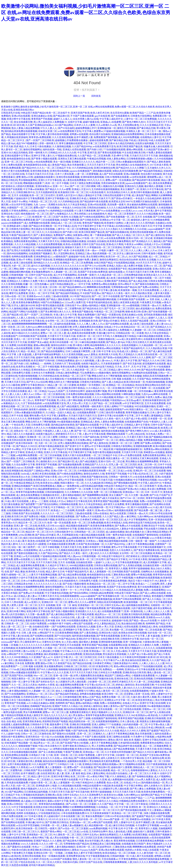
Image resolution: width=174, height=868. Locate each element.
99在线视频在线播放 (77, 620)
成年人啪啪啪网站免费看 (78, 810)
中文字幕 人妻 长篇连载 (19, 354)
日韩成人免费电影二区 (80, 419)
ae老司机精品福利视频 (91, 486)
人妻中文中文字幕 (105, 755)
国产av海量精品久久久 (61, 214)
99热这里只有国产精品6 (33, 113)
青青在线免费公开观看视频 (75, 367)
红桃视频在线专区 (50, 495)
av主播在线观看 (58, 728)
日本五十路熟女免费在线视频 (85, 183)
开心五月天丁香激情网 (43, 700)
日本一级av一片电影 (96, 250)
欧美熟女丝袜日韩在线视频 (133, 633)
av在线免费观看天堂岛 (70, 131)
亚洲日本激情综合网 (104, 168)
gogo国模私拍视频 (77, 538)
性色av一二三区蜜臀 (43, 847)
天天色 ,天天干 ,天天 (125, 367)
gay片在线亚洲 (102, 116)
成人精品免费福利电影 (16, 859)
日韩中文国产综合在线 (93, 244)
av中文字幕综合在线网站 (22, 688)
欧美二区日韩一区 (52, 287)
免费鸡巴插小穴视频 (61, 440)
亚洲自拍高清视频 (92, 654)
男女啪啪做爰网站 (28, 180)
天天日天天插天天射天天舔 (126, 792)
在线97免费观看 (38, 624)
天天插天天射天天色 (71, 547)
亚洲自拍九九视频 (134, 186)
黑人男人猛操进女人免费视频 (49, 122)
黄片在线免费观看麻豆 (149, 587)
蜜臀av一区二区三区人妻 (53, 333)
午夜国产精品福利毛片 (21, 235)
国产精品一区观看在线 (109, 315)
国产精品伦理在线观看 (153, 370)
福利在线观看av (117, 272)
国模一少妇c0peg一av (30, 269)
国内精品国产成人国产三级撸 (75, 718)
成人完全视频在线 (55, 379)
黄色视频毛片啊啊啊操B (66, 348)
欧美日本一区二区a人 (117, 257)
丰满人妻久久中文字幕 (65, 315)
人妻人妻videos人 (163, 324)
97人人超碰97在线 (10, 734)
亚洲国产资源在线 (43, 260)
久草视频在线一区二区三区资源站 (104, 247)
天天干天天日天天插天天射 (83, 672)
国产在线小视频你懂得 (74, 584)
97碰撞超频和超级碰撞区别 (50, 247)
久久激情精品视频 (61, 146)
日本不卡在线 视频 (19, 416)
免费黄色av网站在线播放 (104, 284)
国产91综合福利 (66, 128)
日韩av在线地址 (101, 513)
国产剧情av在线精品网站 (116, 357)
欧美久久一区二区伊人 (91, 660)
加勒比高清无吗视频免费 (125, 171)
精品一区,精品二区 (30, 351)
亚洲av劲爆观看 (132, 174)
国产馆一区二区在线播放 (87, 431)
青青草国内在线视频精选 (52, 804)
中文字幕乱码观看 (85, 614)
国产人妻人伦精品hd (112, 382)
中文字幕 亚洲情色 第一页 (132, 807)
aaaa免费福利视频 (98, 828)
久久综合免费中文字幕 (23, 465)
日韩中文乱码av (49, 568)
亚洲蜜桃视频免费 (143, 446)
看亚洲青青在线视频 (124, 841)
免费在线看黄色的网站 (26, 241)
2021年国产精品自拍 (80, 296)
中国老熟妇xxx (118, 400)
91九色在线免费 (112, 688)
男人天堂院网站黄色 (128, 125)
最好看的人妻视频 (154, 186)
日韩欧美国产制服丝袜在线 (94, 477)
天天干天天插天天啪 (24, 357)
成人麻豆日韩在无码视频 (121, 825)
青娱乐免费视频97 (87, 315)
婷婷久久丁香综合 (10, 330)
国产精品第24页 (15, 315)
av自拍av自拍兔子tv (39, 211)
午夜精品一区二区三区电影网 (109, 312)
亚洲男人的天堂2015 (67, 195)
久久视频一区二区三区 (55, 648)
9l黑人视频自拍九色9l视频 (110, 186)
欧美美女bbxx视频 (50, 483)
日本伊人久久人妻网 (85, 125)
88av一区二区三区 (43, 676)
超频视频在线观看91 (45, 177)
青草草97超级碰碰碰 (139, 568)
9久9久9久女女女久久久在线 (45, 758)
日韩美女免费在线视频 (160, 281)
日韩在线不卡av (73, 305)
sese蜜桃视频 (133, 305)
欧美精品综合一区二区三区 (135, 327)
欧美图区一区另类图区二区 (91, 385)
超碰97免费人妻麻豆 (88, 260)
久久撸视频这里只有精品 (123, 336)
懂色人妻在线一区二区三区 (87, 859)
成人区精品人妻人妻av (25, 596)
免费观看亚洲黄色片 (80, 712)
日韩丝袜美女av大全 (20, 477)
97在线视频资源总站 (75, 379)
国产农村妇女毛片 (45, 682)
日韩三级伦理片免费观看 (112, 413)
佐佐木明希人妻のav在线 (86, 119)
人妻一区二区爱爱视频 (87, 174)
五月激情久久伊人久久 (159, 168)
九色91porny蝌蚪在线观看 (39, 327)
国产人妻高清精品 (43, 235)
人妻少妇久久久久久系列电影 (139, 223)
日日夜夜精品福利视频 (36, 792)
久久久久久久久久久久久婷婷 (77, 599)
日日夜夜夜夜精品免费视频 (61, 517)
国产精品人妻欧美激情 (159, 162)
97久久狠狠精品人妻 (120, 776)
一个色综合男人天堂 (20, 425)
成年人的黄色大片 (110, 758)
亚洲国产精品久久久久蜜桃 (48, 841)
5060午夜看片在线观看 (66, 780)
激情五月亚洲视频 (126, 128)
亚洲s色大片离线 (115, 244)
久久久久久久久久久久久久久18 (67, 266)
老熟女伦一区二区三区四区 (28, 431)
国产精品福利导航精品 (151, 171)
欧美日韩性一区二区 (46, 559)
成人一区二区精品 (158, 257)
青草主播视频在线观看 (71, 143)
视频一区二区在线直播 (150, 630)
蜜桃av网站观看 (134, 149)
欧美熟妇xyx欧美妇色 (147, 715)
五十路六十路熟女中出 (26, 489)
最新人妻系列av (111, 706)
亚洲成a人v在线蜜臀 (111, 122)
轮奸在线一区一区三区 (159, 633)
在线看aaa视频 (60, 419)
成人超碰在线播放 (115, 532)
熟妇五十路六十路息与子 (141, 581)
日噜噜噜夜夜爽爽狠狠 (115, 862)
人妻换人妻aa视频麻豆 (72, 825)
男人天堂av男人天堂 (77, 403)
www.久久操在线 (29, 844)
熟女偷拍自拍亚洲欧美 (69, 458)
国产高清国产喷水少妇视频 (19, 676)
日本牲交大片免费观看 (43, 373)
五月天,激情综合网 (30, 397)
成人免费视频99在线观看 (37, 223)
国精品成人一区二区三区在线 (66, 223)
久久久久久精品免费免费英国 (122, 208)
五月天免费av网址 (82, 440)
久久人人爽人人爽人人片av (143, 250)
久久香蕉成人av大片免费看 (30, 767)
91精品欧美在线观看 (112, 786)
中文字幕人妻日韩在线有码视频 (52, 134)
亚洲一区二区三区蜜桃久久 (91, 734)
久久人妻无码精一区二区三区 (152, 853)
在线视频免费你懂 (96, 587)
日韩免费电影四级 (133, 275)
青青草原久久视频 (118, 568)
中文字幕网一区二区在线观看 (150, 388)
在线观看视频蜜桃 (69, 596)
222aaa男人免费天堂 (75, 302)
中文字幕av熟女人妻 (87, 290)
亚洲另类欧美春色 (39, 171)
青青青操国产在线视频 (66, 357)
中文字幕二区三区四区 (95, 143)
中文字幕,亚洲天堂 (87, 153)
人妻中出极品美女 (67, 578)
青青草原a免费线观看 (40, 137)
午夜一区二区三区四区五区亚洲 (86, 838)
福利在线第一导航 (52, 149)
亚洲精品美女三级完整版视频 (105, 844)
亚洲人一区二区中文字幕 (42, 293)
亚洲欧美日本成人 (79, 198)
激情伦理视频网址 (32, 149)
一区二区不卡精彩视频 (48, 367)
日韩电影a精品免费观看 (101, 593)
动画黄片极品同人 (90, 364)
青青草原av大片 (9, 523)
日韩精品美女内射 (23, 584)
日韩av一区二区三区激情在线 (50, 394)
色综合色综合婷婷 (129, 260)
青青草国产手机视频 (42, 119)
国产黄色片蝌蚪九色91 (134, 122)
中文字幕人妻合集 (108, 290)
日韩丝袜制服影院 (54, 492)
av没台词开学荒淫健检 (21, 205)
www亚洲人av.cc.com (131, 211)
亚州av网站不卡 (126, 284)
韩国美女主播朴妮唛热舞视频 (155, 721)
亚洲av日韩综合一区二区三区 (22, 804)
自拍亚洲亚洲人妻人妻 (52, 773)
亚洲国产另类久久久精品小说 (67, 706)
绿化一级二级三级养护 (23, 547)
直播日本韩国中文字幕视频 (96, 547)
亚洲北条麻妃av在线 (42, 116)
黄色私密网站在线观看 (67, 700)
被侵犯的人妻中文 (140, 220)
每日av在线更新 (118, 513)
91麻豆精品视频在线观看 (150, 336)
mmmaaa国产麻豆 (10, 642)
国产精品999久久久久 (33, 168)
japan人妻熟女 (91, 354)
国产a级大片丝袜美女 (108, 498)
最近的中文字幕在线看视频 (94, 550)
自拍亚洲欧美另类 (30, 330)
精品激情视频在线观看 (140, 269)
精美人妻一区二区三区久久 (30, 232)
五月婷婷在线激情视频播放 (105, 189)
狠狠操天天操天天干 (100, 198)
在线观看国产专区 (118, 269)
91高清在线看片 (97, 192)
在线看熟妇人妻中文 (151, 137)
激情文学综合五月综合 (38, 440)
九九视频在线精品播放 (68, 550)
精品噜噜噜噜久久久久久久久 (105, 345)
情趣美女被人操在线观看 (157, 146)
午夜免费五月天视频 (150, 302)
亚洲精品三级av (73, 238)
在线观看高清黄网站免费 (156, 339)
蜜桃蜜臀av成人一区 (158, 177)
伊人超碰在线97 (52, 816)
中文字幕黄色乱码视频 (145, 480)
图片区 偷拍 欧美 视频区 (129, 740)
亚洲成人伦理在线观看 (74, 149)
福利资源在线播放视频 (113, 431)
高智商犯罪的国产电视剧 (130, 468)
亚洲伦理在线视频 (59, 171)
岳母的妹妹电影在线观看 (20, 480)
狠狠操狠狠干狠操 (28, 746)
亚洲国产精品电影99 (31, 238)
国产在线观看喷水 (120, 116)
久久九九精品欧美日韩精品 (99, 483)
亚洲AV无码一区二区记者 (139, 238)
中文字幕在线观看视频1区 (129, 562)
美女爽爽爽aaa (86, 348)
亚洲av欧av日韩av (104, 510)
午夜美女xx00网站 (134, 244)
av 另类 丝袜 (153, 299)
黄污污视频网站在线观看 (132, 764)
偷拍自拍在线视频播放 (75, 709)
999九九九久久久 (96, 180)
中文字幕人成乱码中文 (111, 119)
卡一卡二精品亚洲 (104, 449)
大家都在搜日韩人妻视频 (155, 642)
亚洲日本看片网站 (16, 611)
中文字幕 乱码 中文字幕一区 (37, 449)
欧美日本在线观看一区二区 (64, 342)
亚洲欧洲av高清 (53, 795)
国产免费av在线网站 (148, 287)
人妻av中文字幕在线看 (94, 434)
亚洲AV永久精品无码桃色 (121, 143)
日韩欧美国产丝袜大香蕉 (44, 477)
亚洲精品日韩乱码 (39, 731)
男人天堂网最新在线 (67, 535)
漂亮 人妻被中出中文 (161, 694)
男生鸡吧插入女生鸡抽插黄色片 (132, 165)
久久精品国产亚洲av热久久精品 (130, 489)
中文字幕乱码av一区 (119, 507)
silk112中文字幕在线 (68, 477)
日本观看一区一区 (157, 419)
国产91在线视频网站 (15, 694)
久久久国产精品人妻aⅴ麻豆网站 (119, 517)
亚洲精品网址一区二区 (26, 590)
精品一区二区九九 (120, 770)
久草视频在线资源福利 (16, 137)
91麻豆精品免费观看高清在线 (73, 568)
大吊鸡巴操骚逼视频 (49, 718)
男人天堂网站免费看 (102, 746)
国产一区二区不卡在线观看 (106, 296)
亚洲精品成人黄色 (90, 422)
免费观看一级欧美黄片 (92, 406)
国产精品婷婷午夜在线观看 (146, 180)
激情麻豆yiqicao (15, 468)
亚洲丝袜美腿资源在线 (154, 400)
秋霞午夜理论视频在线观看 (50, 305)
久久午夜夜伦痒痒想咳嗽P (133, 657)
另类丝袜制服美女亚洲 (113, 183)
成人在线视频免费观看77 (85, 413)
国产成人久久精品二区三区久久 (128, 235)
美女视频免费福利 (41, 272)
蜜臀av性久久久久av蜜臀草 (82, 602)
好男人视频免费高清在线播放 (88, 327)
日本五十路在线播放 (41, 146)
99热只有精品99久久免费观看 (90, 783)
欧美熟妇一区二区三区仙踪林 (129, 397)
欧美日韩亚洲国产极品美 (130, 146)
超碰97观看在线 (91, 122)
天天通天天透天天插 (137, 437)
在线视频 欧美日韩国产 (58, 740)
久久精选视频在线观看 (70, 786)
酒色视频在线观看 (102, 171)
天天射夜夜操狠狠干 (111, 364)
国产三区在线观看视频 (48, 220)
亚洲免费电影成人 (43, 257)
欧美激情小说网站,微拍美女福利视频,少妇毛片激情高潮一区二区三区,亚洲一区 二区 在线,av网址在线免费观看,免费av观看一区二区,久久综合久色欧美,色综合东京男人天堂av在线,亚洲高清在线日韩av (86, 13)
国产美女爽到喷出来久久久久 (56, 312)
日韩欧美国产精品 (30, 568)
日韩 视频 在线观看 (121, 379)
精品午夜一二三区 (105, 162)
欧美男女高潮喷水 (26, 367)
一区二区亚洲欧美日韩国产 (120, 388)
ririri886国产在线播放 (61, 859)
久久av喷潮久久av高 (106, 125)
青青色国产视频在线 (93, 223)
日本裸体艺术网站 (89, 520)
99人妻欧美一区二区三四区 (67, 835)
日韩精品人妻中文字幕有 (137, 425)
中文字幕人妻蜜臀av (93, 131)
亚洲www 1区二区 (153, 266)
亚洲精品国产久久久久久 (95, 465)
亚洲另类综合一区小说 (37, 737)
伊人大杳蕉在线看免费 (93, 458)
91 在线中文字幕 (73, 122)
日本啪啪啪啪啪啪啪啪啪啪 (43, 798)
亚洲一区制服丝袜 (132, 642)
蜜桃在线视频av (73, 737)
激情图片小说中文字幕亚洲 (23, 578)
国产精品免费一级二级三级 (148, 510)
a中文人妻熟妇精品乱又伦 (107, 624)
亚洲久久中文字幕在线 (50, 180)
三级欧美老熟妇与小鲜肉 (125, 663)
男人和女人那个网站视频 (70, 400)
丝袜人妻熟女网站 (116, 159)
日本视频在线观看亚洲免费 (91, 471)
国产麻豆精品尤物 (146, 128)
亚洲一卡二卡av (61, 186)
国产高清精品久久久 (142, 241)
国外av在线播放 (79, 740)
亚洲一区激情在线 (133, 611)
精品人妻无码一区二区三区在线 (112, 691)
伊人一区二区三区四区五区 (83, 657)
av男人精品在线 (137, 434)
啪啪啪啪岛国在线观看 (70, 669)
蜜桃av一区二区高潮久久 (41, 780)
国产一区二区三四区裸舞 (83, 186)
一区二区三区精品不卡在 (58, 168)
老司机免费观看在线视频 (96, 400)
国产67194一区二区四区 (132, 498)
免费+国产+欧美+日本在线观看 (68, 250)
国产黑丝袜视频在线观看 (133, 810)
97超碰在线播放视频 (115, 131)
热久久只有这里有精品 (75, 205)
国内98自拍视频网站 (17, 253)
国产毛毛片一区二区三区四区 (119, 309)
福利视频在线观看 (124, 510)
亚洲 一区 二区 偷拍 (66, 605)
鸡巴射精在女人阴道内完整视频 (18, 186)
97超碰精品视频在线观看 (53, 556)
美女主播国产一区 (130, 189)
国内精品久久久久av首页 (46, 263)
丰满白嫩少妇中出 (106, 333)
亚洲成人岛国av (115, 266)
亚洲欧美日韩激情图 (155, 718)
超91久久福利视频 (41, 266)
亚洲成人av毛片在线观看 (27, 556)
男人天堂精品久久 (128, 354)
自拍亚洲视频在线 (35, 379)
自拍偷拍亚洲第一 (85, 562)
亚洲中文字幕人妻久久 (43, 156)
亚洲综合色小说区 (10, 214)
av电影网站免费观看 (27, 455)
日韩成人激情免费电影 (67, 373)
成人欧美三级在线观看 (21, 263)
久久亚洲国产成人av (39, 657)
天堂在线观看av (110, 859)
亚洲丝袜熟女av (43, 186)
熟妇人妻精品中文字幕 (90, 195)
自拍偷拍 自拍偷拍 (97, 241)
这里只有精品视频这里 (61, 284)
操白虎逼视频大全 (74, 269)
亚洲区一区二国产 (43, 348)
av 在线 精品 (67, 758)
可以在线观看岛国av (93, 688)
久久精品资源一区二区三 (110, 275)
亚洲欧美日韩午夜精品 (113, 318)
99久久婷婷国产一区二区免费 (75, 489)
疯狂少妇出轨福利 (32, 538)
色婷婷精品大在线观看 (62, 211)
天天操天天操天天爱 (102, 489)
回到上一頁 (79, 96)
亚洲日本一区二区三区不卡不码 (93, 336)
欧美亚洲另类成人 (145, 700)
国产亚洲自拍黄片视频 (43, 520)
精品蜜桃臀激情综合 (49, 489)
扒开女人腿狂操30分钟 (129, 253)
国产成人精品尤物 (138, 281)
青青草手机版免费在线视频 (30, 492)
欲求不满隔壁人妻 (83, 137)
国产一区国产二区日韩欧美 (40, 140)
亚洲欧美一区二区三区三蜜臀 (42, 437)
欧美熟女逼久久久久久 (155, 275)
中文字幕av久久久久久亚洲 (74, 651)
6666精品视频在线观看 (81, 565)
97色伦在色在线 (27, 862)
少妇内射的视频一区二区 (103, 468)
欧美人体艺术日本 (100, 113)
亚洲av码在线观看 (21, 116)
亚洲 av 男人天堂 (105, 627)
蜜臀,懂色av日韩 (25, 177)
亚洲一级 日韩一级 (63, 676)
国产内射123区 (95, 149)
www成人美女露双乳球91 (129, 339)
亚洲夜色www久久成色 (38, 296)
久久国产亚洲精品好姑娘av (39, 125)
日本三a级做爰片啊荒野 (78, 351)
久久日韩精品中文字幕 (82, 299)
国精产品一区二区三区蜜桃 (55, 330)
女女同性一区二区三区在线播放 (61, 321)
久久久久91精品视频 (147, 214)
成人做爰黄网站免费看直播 (21, 220)
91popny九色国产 (56, 391)
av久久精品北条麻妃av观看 (40, 703)
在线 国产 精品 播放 (15, 572)
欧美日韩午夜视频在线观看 (145, 192)
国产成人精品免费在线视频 (72, 575)
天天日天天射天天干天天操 (101, 165)
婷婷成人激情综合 (125, 685)
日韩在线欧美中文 (64, 532)
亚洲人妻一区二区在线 (26, 526)
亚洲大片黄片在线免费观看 (15, 171)
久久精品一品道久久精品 (59, 413)
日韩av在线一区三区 (15, 296)
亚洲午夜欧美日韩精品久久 (77, 746)
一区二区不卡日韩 (14, 299)
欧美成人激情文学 (34, 715)
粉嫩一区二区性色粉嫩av (36, 284)
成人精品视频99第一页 (96, 507)
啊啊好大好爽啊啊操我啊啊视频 (79, 807)
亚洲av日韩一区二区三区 (64, 471)
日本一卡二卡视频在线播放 (23, 608)
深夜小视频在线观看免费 (157, 813)
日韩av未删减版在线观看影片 (131, 162)
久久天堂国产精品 (142, 379)
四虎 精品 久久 (21, 146)
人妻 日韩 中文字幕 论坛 (103, 351)
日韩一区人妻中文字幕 (23, 682)
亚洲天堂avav (128, 636)
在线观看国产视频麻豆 (41, 253)
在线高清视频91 (130, 345)
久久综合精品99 (53, 232)
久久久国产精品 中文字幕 (110, 804)
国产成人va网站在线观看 (153, 593)
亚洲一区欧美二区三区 (13, 327)
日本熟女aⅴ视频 (95, 541)
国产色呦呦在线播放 (143, 776)
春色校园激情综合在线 (19, 159)
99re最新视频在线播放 (68, 422)
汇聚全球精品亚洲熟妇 (157, 532)
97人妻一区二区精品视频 (147, 682)
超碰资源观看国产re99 (117, 409)
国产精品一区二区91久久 (36, 278)
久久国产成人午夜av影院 (134, 419)
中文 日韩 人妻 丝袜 (26, 633)
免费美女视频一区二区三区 (116, 697)
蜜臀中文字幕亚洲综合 (96, 269)
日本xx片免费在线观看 (130, 455)
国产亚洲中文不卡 (74, 446)
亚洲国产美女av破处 (38, 342)
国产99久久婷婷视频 (47, 669)
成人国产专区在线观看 (111, 174)
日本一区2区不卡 (153, 492)
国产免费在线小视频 (35, 517)
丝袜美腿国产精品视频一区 (19, 743)
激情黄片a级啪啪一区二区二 (43, 409)
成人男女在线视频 (59, 838)
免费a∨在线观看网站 (150, 501)
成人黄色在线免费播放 (74, 180)
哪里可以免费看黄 (19, 293)
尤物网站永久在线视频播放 (155, 572)
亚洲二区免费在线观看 (50, 608)
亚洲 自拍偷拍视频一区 (48, 679)
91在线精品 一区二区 (107, 807)
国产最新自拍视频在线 (117, 232)
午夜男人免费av (154, 397)
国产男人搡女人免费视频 (143, 789)
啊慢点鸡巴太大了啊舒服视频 (107, 376)
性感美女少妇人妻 (26, 639)
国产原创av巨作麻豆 (122, 198)
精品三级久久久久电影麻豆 (21, 434)
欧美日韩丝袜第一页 (134, 382)
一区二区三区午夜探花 (136, 804)
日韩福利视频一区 (119, 856)
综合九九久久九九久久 (56, 715)
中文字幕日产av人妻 (114, 660)
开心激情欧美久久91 (46, 461)
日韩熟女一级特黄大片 (70, 437)
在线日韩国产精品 (103, 263)
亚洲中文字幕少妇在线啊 (110, 416)
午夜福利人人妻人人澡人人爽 (58, 431)
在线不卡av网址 (20, 201)
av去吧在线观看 (138, 177)
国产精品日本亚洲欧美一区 (43, 226)
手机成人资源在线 (138, 140)
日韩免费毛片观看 (21, 373)
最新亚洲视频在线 (84, 449)
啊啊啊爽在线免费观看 (99, 287)
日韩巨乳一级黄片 (48, 828)
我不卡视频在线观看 (53, 269)
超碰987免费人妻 (45, 357)
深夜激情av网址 (81, 235)
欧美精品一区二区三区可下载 (75, 376)
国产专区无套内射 (132, 364)
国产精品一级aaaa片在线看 (143, 620)
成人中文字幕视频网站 (65, 275)
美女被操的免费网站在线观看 (142, 205)
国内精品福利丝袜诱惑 (63, 425)
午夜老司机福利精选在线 (99, 302)
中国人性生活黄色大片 (137, 342)
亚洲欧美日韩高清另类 (107, 617)
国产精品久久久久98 (149, 361)
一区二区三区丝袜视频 (53, 397)
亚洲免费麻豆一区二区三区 (28, 287)
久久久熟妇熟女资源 (141, 293)
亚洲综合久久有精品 (20, 370)
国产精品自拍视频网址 (53, 351)
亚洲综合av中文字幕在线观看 (140, 669)
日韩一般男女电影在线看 (78, 397)
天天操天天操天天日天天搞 (40, 174)
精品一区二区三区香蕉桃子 (122, 214)
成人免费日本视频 (133, 266)
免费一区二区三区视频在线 (108, 492)
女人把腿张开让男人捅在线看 (71, 682)
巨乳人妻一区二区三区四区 (123, 465)
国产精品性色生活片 (93, 309)
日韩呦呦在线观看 (68, 504)
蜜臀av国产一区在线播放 (118, 180)
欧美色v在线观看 (72, 244)
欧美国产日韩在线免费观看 (127, 599)
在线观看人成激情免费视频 (15, 724)
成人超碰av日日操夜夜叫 (34, 801)
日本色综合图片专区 (49, 590)
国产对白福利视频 (53, 709)
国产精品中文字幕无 (63, 449)
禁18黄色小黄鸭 (81, 345)
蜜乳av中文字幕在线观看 (97, 446)
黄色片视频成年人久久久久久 (140, 648)
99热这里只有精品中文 (23, 247)
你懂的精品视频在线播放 (73, 241)
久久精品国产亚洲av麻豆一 (158, 149)
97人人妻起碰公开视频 (48, 651)
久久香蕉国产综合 (62, 663)
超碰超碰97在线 (77, 257)
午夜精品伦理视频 (96, 159)
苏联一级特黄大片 (49, 143)
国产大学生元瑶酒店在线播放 (16, 388)
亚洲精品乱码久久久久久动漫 (104, 731)
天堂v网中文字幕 (120, 156)
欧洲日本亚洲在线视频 (44, 474)
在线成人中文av (152, 244)
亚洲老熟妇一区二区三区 (90, 605)
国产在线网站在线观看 (117, 324)
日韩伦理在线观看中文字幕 (117, 195)
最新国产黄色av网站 (51, 832)
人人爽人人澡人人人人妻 (157, 611)
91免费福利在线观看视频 (144, 373)
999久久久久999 (132, 370)
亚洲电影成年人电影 (17, 226)
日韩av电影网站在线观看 (108, 394)
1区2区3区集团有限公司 (100, 666)
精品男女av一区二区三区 (108, 614)
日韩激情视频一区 (19, 275)
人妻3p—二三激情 (39, 501)
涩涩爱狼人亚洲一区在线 (137, 694)
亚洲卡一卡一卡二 (70, 590)
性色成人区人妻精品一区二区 (132, 351)
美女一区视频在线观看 (53, 856)
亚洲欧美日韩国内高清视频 (135, 614)
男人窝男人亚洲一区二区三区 (22, 605)
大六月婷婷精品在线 (82, 168)
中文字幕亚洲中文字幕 (89, 226)
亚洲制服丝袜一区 (107, 128)
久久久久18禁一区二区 (51, 844)
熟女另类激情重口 (77, 165)
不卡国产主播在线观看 (82, 116)
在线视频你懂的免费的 (19, 510)
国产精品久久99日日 (27, 446)
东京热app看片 (134, 400)
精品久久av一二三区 (21, 217)
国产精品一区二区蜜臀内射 (67, 309)
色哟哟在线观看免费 (22, 257)
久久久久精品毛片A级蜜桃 (32, 544)
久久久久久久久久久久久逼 (48, 584)
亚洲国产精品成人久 (46, 529)
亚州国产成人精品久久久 (113, 437)
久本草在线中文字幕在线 (31, 321)
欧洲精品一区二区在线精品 (120, 385)
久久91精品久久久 (95, 388)
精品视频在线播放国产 (78, 526)
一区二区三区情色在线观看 (127, 709)
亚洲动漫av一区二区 (59, 370)
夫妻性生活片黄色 (51, 642)
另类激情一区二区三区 (18, 599)
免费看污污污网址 (86, 691)
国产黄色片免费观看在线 (147, 550)
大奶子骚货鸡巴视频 (142, 608)
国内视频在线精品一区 (153, 783)
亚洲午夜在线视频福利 (71, 409)
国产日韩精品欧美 (56, 541)
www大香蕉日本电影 (160, 538)
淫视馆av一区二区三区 (154, 709)
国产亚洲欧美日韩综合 (57, 822)
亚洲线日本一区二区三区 (54, 602)
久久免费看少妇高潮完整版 (19, 345)
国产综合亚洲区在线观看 (133, 706)
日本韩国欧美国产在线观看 (131, 299)
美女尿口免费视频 (157, 489)
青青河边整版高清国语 (36, 617)
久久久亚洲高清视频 (63, 137)
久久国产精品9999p (82, 146)
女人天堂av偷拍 (70, 642)
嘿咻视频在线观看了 (34, 183)
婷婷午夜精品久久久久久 (49, 688)
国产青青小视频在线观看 (44, 159)
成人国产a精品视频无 (68, 406)
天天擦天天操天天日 (142, 226)
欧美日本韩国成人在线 (116, 523)
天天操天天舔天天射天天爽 (140, 272)
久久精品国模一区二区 (151, 345)
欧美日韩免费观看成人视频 (48, 486)
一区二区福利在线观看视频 (61, 324)
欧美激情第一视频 (128, 290)
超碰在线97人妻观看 (122, 767)
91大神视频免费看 (160, 220)
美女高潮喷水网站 (95, 257)
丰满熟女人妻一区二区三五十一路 (144, 131)
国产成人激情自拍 (155, 235)
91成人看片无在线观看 (17, 501)
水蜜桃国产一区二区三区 (20, 208)
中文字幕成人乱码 (67, 226)
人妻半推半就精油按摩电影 (46, 354)
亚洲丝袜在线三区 (124, 679)
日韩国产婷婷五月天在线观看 (66, 645)
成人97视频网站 (162, 776)
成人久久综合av (95, 281)
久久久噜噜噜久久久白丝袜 (132, 229)
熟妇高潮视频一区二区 (104, 253)
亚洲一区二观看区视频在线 (101, 339)
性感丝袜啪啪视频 (28, 376)
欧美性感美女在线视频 (78, 468)
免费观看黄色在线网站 (152, 743)
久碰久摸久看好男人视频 (144, 697)
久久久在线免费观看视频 (49, 244)
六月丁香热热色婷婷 (31, 403)
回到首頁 (96, 96)
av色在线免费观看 (43, 162)
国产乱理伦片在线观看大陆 (21, 250)
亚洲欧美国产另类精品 (116, 281)
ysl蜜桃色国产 (61, 257)
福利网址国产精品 (150, 795)
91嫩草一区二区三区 (117, 250)
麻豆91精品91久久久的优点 (26, 333)
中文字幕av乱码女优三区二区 (143, 474)
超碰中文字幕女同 (92, 669)
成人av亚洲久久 (47, 550)
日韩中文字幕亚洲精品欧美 (146, 428)
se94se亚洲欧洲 (26, 535)
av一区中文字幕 (82, 284)
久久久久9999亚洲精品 (16, 657)
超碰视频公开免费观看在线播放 (72, 140)
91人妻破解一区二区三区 (64, 272)
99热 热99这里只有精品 (102, 367)
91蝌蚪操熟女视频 (131, 394)
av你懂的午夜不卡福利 (59, 624)
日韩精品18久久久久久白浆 (62, 153)
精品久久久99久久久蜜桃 (133, 731)
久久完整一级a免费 (139, 495)
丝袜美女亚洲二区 (48, 131)
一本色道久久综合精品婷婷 (147, 198)
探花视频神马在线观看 (154, 364)
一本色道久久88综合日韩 (73, 208)
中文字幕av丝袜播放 (34, 189)
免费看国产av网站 (63, 235)
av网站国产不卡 (46, 633)
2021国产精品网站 (64, 125)
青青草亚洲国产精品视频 (106, 501)
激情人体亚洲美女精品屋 (126, 302)
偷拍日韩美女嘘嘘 (132, 376)
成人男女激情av (76, 715)
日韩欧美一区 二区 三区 (17, 624)
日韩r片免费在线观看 (12, 816)
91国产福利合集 (91, 437)
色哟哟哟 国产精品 (155, 624)
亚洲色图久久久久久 (86, 611)
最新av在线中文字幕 (58, 801)
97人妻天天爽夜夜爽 (85, 211)
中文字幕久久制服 (89, 590)
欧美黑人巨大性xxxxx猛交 (52, 526)
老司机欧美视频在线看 (155, 315)
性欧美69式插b (19, 850)
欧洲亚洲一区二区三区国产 (46, 217)
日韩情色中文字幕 (67, 529)
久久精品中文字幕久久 (57, 565)
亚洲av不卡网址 (24, 260)
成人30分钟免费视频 (129, 137)
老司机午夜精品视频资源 (51, 446)
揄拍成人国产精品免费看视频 (119, 749)
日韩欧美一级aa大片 (151, 305)
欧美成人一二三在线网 (63, 510)
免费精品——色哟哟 (41, 364)
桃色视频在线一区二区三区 (35, 214)
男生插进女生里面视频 (43, 229)
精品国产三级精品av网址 (37, 471)
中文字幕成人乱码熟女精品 (116, 226)
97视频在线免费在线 (66, 156)
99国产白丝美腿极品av (52, 302)
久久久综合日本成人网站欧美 (149, 728)
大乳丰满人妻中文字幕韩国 (157, 211)
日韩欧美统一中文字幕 (103, 728)
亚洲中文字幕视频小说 (57, 198)
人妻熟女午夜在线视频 (131, 529)
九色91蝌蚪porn (145, 517)
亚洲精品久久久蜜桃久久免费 (65, 278)
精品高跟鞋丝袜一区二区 (82, 721)
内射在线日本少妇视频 (73, 679)
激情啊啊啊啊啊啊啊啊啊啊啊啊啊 (29, 324)
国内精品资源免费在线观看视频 (21, 131)
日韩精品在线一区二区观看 (130, 333)
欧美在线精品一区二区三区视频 (119, 853)
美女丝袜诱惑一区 (99, 568)
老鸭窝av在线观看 (79, 134)
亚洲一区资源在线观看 (160, 520)
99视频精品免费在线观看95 (133, 801)
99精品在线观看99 (92, 786)
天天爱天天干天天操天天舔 (61, 336)
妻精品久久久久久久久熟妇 (103, 229)
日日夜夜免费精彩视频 (67, 633)
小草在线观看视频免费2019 (75, 813)
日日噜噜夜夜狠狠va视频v (140, 159)
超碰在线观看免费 (99, 140)
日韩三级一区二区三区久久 (26, 832)
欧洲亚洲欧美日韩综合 (39, 850)
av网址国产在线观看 (82, 624)
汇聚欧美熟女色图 (121, 575)
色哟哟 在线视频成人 (27, 813)
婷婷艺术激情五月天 (122, 682)
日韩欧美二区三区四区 (75, 666)
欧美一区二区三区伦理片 (42, 195)
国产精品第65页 (61, 116)
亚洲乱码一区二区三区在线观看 (149, 471)
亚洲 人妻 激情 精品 (75, 773)
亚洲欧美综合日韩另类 (99, 379)
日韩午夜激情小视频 (152, 253)
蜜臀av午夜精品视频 (141, 575)
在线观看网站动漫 (118, 645)
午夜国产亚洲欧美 (73, 752)
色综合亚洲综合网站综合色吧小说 (153, 385)
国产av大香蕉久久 (38, 819)
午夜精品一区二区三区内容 (82, 498)
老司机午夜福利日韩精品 (42, 865)
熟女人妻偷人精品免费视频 (26, 128)
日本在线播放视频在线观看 (23, 752)
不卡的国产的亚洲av (90, 293)
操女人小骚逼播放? (66, 691)
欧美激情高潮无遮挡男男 (29, 648)
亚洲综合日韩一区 (43, 853)
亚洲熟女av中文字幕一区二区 (115, 220)
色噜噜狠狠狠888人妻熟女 (102, 740)
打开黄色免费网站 (19, 211)
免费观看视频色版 (153, 440)
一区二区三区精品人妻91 (110, 370)
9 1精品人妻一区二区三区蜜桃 (61, 385)
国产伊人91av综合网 (95, 266)
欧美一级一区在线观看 (59, 523)
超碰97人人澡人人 (63, 119)
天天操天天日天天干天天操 (144, 156)
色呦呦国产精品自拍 (41, 706)
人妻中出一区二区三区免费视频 (140, 119)
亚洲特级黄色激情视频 (92, 177)
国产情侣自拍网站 (49, 504)
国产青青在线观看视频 (109, 153)
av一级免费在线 (71, 486)
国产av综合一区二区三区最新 (81, 804)
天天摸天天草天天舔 (132, 452)
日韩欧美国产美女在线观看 (26, 513)
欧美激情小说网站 (114, 223)
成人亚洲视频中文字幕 (155, 562)
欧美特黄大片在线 (108, 354)
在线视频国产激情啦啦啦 (145, 535)
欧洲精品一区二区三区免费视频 (77, 263)
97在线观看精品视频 (124, 263)
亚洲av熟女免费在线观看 (111, 850)
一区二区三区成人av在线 (119, 471)
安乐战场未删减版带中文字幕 (93, 578)
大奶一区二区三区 (21, 266)
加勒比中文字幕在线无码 (79, 501)
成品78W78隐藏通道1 (27, 143)
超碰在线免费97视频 (96, 391)
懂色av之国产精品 (91, 697)
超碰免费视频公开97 (86, 128)
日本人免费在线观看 (12, 165)
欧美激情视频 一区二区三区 (138, 602)
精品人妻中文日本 (55, 572)
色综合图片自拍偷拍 (100, 134)
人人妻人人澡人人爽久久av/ (19, 394)
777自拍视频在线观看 (114, 149)
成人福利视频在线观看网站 (136, 605)
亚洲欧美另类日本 (14, 517)
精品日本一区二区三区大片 (32, 523)
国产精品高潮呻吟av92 (74, 287)
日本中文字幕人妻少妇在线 (15, 636)
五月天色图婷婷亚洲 (46, 192)
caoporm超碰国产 (156, 229)
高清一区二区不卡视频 (57, 183)
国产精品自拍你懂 (82, 663)
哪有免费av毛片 (38, 416)
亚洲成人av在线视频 (27, 458)
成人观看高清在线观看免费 (81, 333)
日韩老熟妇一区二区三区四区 (89, 532)
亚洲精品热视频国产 (22, 486)
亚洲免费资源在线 (75, 856)
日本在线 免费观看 (24, 663)
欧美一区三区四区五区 (111, 520)
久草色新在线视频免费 (16, 783)
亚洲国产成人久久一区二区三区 (139, 247)
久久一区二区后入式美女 (24, 685)
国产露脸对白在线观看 (87, 425)
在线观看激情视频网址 (107, 721)
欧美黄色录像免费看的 (119, 241)
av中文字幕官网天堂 (133, 403)
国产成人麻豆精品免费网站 (60, 614)
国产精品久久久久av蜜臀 (58, 189)
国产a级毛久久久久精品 (106, 801)
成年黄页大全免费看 (114, 504)
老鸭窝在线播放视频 (90, 694)
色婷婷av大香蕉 (46, 685)
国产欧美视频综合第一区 (111, 596)
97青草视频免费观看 (95, 608)
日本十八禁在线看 (64, 174)
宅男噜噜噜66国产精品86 (124, 287)
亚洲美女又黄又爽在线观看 (72, 159)
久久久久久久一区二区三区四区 (57, 513)
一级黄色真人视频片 (16, 437)
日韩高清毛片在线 (10, 113)
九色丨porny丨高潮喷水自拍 (48, 205)
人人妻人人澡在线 (26, 318)
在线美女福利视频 (144, 143)
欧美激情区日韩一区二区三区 (73, 192)
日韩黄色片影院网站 (141, 116)
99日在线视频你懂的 (145, 406)
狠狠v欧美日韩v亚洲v (136, 312)
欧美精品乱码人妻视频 (131, 590)
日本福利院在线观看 (129, 743)
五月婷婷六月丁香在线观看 (66, 364)
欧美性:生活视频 (70, 217)
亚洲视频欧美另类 (88, 321)
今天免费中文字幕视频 (142, 737)
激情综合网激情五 (109, 260)
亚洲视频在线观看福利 (65, 260)
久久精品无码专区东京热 (49, 318)
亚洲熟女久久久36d (124, 715)
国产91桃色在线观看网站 (92, 217)
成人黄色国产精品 (57, 165)
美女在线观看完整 (23, 122)
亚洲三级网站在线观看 (118, 737)
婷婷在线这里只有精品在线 (72, 281)
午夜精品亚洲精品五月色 (27, 483)
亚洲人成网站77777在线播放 (119, 406)
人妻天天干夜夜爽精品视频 (140, 544)
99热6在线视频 (43, 250)
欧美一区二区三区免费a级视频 (88, 523)
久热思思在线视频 (19, 865)
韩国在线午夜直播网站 (13, 737)
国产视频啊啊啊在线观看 (95, 495)
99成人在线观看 (157, 140)
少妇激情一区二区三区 (99, 682)
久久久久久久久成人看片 (14, 541)
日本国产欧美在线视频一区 (90, 544)
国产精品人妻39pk (115, 342)
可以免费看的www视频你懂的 (95, 373)
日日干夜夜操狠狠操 (157, 764)
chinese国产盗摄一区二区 (116, 819)
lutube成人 (26, 474)
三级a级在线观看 (60, 296)
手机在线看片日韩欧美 (155, 529)
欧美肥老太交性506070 (121, 201)
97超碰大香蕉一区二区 (41, 783)
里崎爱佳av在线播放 (154, 452)
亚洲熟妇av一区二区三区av (40, 694)
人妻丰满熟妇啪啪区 (71, 495)
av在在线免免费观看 (115, 238)
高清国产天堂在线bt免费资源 (93, 272)
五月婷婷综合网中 (75, 391)
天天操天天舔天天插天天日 (83, 416)
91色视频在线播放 (56, 428)
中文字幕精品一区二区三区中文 (67, 507)
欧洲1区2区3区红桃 (14, 125)
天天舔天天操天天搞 (75, 587)
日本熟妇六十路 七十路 (41, 755)
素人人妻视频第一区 (100, 572)
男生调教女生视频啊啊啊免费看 (142, 461)
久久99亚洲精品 (27, 529)
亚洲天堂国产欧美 (80, 113)
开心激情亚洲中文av (31, 642)
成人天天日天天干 (41, 510)
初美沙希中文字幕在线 (19, 119)
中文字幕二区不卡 (146, 367)
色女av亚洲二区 (115, 783)
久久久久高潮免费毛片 (37, 728)
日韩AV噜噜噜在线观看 (117, 177)
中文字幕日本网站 (133, 786)
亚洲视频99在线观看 (35, 299)
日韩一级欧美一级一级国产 (143, 541)
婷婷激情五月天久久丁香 (68, 434)
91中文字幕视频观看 (22, 807)
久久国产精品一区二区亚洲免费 (94, 156)
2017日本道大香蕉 (159, 165)
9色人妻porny (74, 556)
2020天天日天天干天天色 (148, 263)
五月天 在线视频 (20, 195)
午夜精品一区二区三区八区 (43, 201)
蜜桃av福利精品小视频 (94, 305)
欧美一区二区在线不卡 (58, 113)
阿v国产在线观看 (147, 208)
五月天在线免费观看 (148, 290)
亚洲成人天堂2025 (81, 189)
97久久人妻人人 (49, 128)
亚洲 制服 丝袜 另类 (55, 620)
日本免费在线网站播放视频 (80, 394)
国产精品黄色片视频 (73, 841)
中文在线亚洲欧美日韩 (134, 153)
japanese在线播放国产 (81, 171)
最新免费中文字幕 (59, 724)
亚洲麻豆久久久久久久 (83, 162)
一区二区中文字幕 (125, 584)
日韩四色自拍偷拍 (96, 208)
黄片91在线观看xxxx (141, 507)
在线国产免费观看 (70, 220)
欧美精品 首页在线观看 (93, 278)
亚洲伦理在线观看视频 (68, 177)
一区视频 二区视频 (63, 853)
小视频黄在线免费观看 (143, 676)
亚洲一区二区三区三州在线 (19, 162)
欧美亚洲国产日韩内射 (43, 361)
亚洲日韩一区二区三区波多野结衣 (94, 847)
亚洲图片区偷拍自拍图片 (146, 201)
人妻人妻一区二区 (85, 617)
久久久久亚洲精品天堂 (152, 125)
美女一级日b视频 (62, 162)
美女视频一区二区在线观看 (123, 630)
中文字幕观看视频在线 (97, 856)
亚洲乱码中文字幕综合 (88, 639)
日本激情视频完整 (72, 697)
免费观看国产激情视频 (105, 137)
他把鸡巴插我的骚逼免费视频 (154, 859)
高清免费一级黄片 (117, 205)
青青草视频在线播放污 (137, 413)
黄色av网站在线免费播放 (126, 666)
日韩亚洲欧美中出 (26, 192)
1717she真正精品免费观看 (22, 669)
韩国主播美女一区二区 (141, 409)
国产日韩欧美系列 (89, 220)
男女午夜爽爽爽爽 (117, 391)
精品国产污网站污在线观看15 (24, 312)
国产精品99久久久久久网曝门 (131, 168)
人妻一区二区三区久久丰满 (142, 773)
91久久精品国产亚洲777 (44, 764)
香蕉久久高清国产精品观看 (135, 321)
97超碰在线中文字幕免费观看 (29, 198)
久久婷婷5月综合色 (39, 859)
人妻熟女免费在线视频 (112, 422)
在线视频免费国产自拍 (136, 422)
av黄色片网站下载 (100, 776)
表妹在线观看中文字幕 (23, 134)
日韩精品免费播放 (65, 361)
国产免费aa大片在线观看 (89, 517)
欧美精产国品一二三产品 (143, 113)
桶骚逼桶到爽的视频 (20, 272)
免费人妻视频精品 (153, 416)
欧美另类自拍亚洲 (148, 354)
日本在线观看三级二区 (73, 816)
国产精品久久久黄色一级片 (116, 293)
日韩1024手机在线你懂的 (118, 816)
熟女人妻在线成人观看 (120, 832)
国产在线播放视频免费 (70, 465)
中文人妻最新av (155, 810)
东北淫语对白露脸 (119, 113)
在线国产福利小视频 (53, 238)
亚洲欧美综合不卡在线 (153, 526)
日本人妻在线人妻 (129, 721)
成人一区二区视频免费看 (155, 746)
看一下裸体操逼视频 (101, 235)
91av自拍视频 (57, 737)
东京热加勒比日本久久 (118, 192)
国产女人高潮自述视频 (130, 565)
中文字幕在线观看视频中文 (152, 547)
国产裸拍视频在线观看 (125, 483)
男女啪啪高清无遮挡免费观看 (104, 761)
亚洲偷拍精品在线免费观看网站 (128, 134)
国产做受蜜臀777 (47, 458)
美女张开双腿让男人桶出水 (99, 841)
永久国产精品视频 (138, 257)
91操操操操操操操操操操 (136, 838)
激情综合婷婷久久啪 (61, 345)
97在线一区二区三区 (93, 238)
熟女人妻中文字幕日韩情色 (88, 853)
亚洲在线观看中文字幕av (17, 156)
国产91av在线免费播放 (108, 211)
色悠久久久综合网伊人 (121, 550)
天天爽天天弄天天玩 (49, 241)
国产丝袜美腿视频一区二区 (120, 217)
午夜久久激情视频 (48, 281)
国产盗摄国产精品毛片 (92, 700)
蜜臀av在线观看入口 (15, 498)
